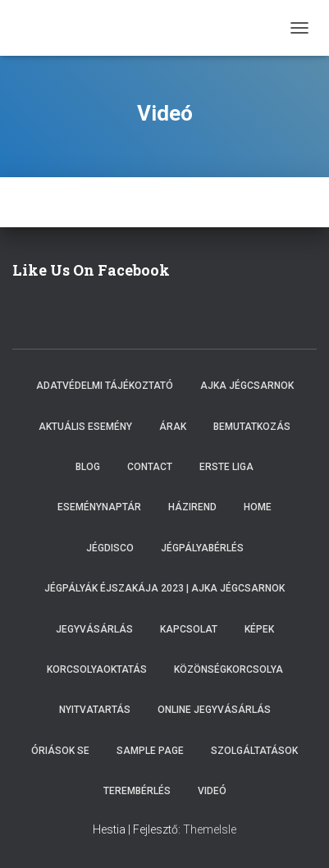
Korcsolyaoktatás (97, 669)
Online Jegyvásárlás (214, 710)
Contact (150, 467)
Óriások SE (60, 751)
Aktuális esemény (85, 427)
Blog (88, 467)
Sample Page (150, 751)
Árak (173, 427)
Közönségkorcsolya (228, 669)
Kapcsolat (189, 629)
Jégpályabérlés (202, 548)
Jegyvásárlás (94, 629)
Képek (259, 629)
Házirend (192, 507)
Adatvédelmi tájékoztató (105, 386)
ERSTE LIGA (226, 467)
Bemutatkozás (252, 427)
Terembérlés (137, 791)
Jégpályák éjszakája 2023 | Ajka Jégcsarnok (164, 588)
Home (258, 507)
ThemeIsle (210, 829)
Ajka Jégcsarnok (247, 386)
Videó (212, 791)
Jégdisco (110, 548)
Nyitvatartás (95, 710)
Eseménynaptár (99, 507)
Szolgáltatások (254, 751)
